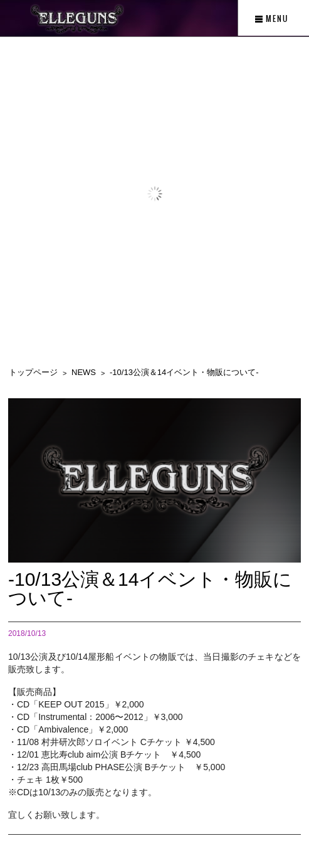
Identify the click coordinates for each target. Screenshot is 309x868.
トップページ (33, 372)
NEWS (84, 372)
